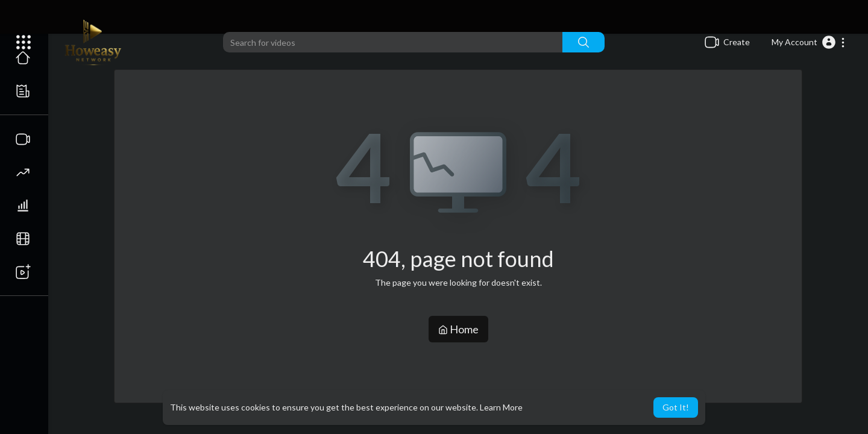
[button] (809, 42)
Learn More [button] (501, 407)
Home (458, 329)
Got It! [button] (676, 407)
